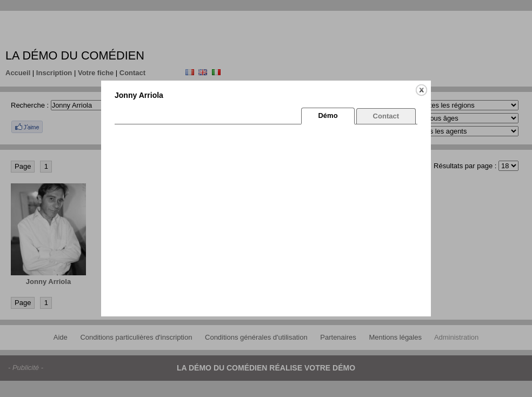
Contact (386, 116)
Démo (328, 115)
